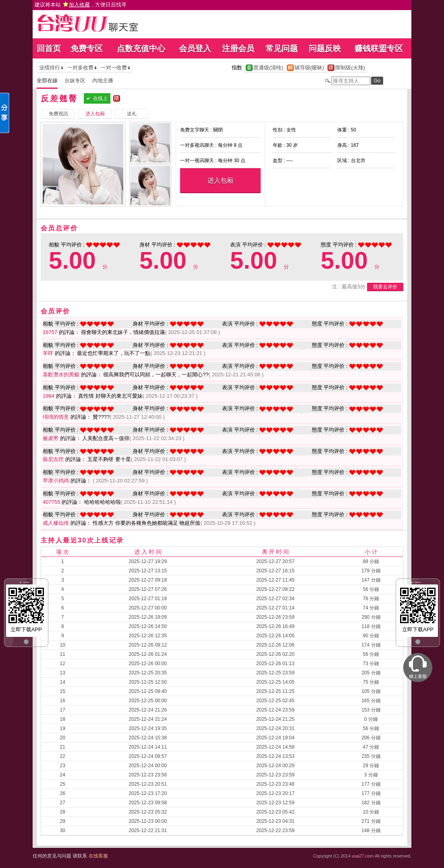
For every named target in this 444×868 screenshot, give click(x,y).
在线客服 (98, 856)
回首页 (49, 48)
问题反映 (325, 48)
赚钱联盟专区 (379, 48)
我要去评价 (385, 287)
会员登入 (195, 48)
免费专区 (87, 48)
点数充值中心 (141, 48)
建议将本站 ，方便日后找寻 (81, 5)
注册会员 (238, 48)
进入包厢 (220, 180)
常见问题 (282, 48)
